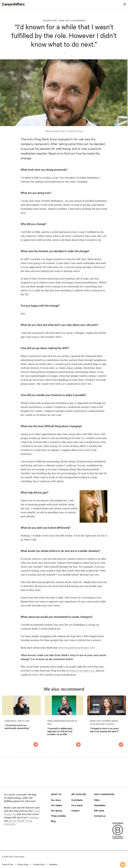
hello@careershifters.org (82, 671)
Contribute (77, 800)
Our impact (57, 805)
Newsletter (100, 805)
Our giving (56, 810)
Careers (75, 810)
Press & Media (58, 816)
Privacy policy (23, 864)
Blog (53, 821)
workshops (33, 817)
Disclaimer (53, 864)
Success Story (50, 20)
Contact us (100, 816)
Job (67, 20)
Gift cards (99, 810)
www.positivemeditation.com (78, 648)
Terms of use (7, 864)
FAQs (97, 800)
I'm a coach (77, 805)
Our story (56, 800)
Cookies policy (39, 864)
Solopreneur (79, 20)
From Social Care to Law (17, 721)
